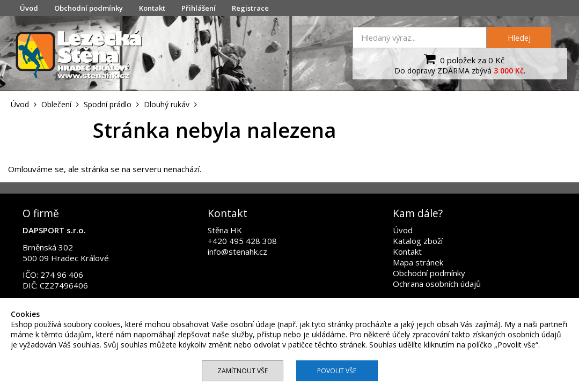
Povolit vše (337, 371)
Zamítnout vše (243, 371)
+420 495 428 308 (242, 241)
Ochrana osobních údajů (437, 284)
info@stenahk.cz (237, 252)
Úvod (29, 8)
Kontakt (152, 8)
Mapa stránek (418, 262)
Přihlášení (199, 8)
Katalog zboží (418, 241)
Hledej (519, 38)
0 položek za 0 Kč (463, 59)
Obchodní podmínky (89, 8)
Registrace (250, 8)
